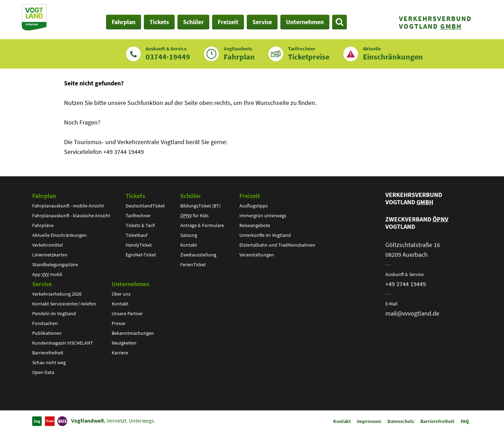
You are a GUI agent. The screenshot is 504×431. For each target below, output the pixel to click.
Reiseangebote (255, 225)
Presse (118, 323)
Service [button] (262, 22)
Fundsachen (45, 323)
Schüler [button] (193, 22)
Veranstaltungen (257, 255)
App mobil (47, 274)
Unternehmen (131, 284)
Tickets (135, 196)
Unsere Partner (127, 313)
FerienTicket (193, 264)
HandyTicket (139, 245)
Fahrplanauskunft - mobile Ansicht (68, 206)
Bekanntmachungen (133, 333)
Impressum (369, 421)
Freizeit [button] (228, 22)
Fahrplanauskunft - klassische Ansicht (71, 215)
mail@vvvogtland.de (412, 313)
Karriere (120, 353)
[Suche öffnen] (339, 22)
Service (42, 284)
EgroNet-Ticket (141, 255)
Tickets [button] (159, 22)
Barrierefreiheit (48, 353)
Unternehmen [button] (305, 22)
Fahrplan (44, 196)
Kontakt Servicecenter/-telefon (64, 304)
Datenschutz (401, 421)
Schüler (191, 196)
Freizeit (250, 196)
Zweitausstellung (198, 255)
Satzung (189, 235)
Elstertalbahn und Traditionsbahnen (277, 245)
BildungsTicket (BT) (200, 206)
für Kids (194, 215)
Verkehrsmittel (48, 245)
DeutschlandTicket (145, 206)
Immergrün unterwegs (263, 215)
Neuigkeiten (124, 343)
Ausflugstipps (254, 206)
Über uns (121, 294)
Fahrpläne (43, 225)
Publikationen (47, 333)
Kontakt (189, 245)
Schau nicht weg (49, 362)
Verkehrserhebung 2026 (57, 294)
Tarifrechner (138, 215)
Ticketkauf (136, 235)
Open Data (43, 372)
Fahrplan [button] (124, 22)
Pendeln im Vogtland (54, 313)
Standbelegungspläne (55, 264)
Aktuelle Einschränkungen (59, 235)
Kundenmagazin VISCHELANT (63, 343)
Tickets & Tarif (140, 225)
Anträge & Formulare (202, 225)
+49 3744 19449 (406, 284)
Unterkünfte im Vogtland (265, 235)
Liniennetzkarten (50, 255)
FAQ (465, 421)
